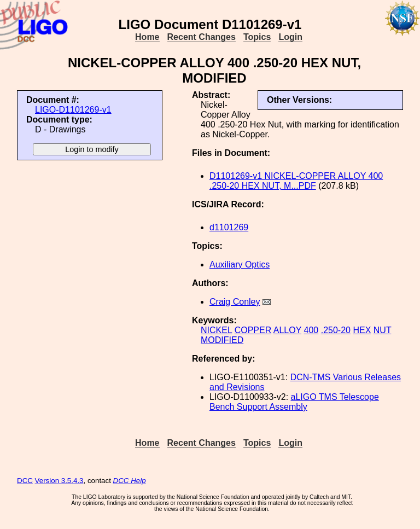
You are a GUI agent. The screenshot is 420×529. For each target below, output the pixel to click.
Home (147, 37)
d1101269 (229, 227)
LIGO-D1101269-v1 (73, 110)
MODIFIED (222, 340)
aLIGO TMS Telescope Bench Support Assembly (294, 402)
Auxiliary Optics (240, 264)
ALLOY (287, 330)
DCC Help (130, 481)
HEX (362, 330)
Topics (257, 37)
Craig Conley (235, 302)
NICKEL (216, 330)
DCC (25, 481)
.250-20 (336, 330)
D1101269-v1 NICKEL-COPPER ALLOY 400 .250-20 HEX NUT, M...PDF (296, 181)
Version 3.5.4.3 (59, 481)
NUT (383, 330)
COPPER (253, 330)
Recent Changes (202, 37)
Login (290, 37)
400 (311, 330)
